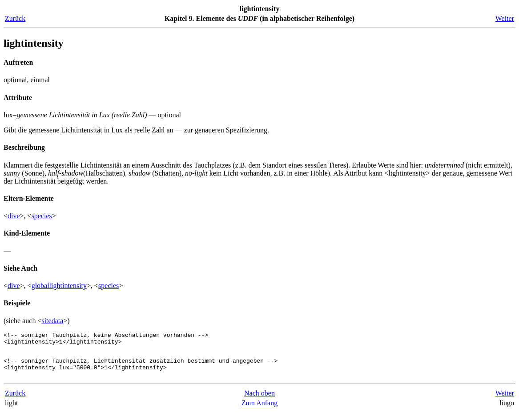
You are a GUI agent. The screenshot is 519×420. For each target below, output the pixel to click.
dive (14, 216)
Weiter (505, 18)
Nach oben (259, 401)
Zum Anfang (259, 411)
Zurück (15, 18)
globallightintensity (59, 286)
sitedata (52, 321)
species (42, 216)
